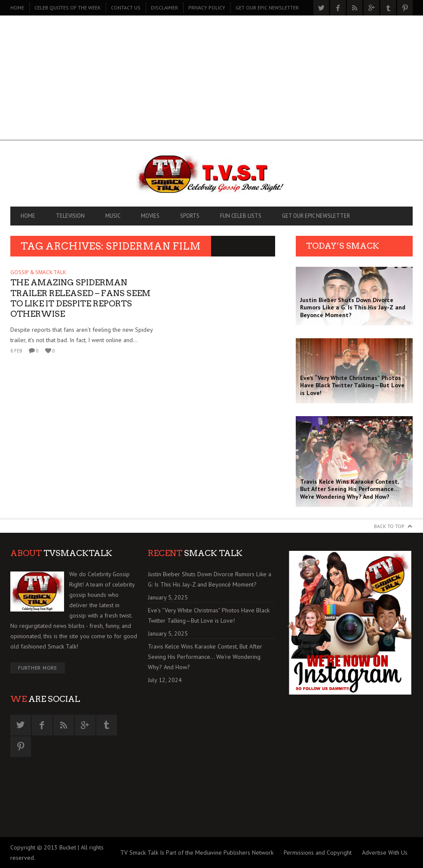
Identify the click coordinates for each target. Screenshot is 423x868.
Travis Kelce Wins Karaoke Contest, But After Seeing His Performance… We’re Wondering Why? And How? (205, 657)
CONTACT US (126, 8)
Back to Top (389, 526)
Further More (38, 668)
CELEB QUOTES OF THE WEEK (67, 8)
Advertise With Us (385, 853)
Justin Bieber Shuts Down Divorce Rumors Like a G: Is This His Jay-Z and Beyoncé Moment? (210, 579)
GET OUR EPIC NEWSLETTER (267, 8)
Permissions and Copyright (318, 853)
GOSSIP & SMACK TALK (38, 272)
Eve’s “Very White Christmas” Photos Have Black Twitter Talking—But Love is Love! (209, 615)
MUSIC (113, 216)
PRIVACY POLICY (207, 8)
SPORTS (190, 216)
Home (17, 8)
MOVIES (150, 216)
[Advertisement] (211, 80)
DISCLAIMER (164, 8)
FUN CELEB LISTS (241, 216)
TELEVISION (70, 216)
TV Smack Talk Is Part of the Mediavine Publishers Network (197, 853)
